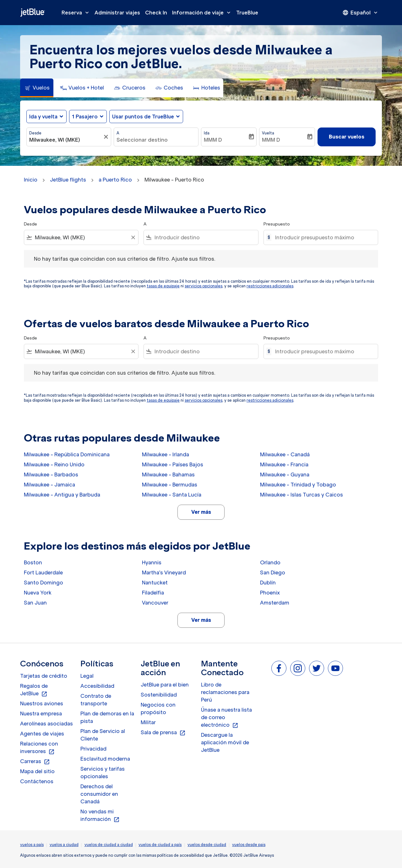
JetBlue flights (68, 180)
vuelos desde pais (249, 845)
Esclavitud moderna (105, 759)
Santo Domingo (43, 583)
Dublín (268, 583)
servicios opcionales (204, 286)
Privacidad (93, 749)
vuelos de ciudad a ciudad (109, 845)
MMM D (213, 140)
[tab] (37, 88)
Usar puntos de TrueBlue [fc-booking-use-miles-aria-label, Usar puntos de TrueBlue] (143, 117)
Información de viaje (203, 13)
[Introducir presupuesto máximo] (323, 237)
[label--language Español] (361, 13)
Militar (148, 722)
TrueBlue (247, 13)
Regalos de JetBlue (34, 690)
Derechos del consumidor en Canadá (99, 794)
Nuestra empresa (41, 713)
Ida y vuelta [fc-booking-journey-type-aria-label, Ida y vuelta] (43, 117)
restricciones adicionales (270, 286)
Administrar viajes (117, 13)
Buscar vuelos (347, 137)
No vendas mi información (100, 816)
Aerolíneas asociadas (46, 724)
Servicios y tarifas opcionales (103, 773)
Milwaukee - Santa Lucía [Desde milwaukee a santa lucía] (172, 495)
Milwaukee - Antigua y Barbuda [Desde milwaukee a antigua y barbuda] (62, 495)
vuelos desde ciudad (207, 845)
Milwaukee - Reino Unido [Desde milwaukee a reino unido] (54, 464)
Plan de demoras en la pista (107, 717)
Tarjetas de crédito (44, 676)
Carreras (35, 762)
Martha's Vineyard (164, 572)
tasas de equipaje (163, 286)
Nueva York (38, 593)
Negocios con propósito (158, 708)
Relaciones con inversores (39, 748)
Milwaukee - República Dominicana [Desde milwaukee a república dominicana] (67, 454)
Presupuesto (277, 224)
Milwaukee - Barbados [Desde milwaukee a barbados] (51, 475)
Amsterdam (275, 603)
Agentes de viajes (42, 734)
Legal (87, 676)
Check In (156, 13)
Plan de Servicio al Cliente (103, 735)
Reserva (77, 13)
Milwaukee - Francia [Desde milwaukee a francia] (284, 464)
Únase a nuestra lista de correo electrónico (226, 718)
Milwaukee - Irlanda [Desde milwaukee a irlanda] (166, 454)
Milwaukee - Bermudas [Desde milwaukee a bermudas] (170, 485)
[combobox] (66, 140)
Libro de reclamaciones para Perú (225, 692)
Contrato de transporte (96, 700)
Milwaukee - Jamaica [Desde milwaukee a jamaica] (49, 485)
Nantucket (155, 583)
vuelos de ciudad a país (160, 845)
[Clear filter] (133, 237)
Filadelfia (153, 593)
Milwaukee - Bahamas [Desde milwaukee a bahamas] (168, 475)
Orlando (270, 562)
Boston (33, 562)
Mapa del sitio (37, 771)
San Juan (35, 603)
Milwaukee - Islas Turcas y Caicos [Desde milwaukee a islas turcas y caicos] (301, 495)
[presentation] (361, 13)
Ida (207, 133)
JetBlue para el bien (165, 685)
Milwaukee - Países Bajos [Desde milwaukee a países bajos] (173, 464)
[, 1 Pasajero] (85, 117)
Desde (35, 133)
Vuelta (268, 133)
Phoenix (270, 593)
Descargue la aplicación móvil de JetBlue (225, 742)
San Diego (273, 572)
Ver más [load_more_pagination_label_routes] (201, 512)
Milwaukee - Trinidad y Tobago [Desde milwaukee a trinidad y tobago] (298, 485)
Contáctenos (37, 781)
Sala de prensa (163, 733)
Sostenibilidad (159, 695)
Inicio (31, 180)
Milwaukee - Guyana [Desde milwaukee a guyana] (285, 475)
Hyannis (152, 562)
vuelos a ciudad (64, 845)
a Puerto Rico (115, 180)
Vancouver (155, 603)
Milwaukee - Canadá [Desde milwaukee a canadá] (285, 454)
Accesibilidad (97, 686)
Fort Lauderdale (43, 572)
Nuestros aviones (42, 703)
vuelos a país (32, 845)
